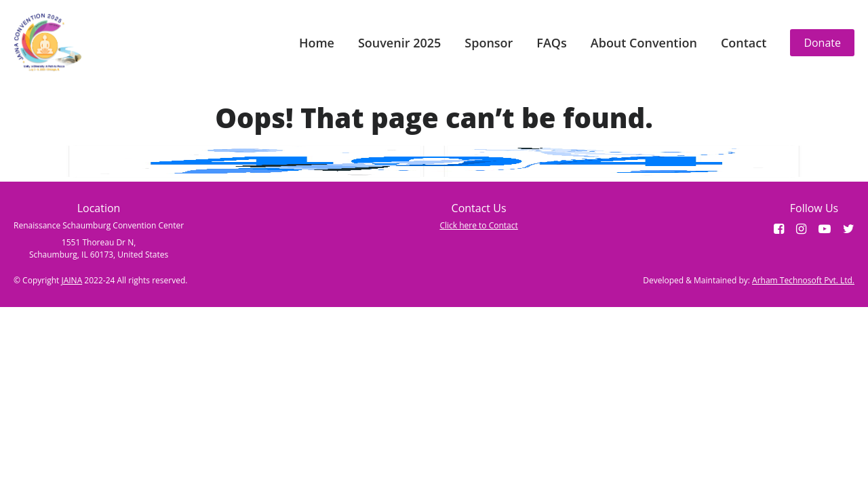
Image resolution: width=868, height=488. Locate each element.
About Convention (644, 43)
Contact (744, 43)
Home (317, 43)
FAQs (551, 43)
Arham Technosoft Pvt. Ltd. (803, 280)
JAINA (72, 280)
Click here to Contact (478, 225)
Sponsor (489, 43)
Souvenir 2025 (399, 43)
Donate (822, 43)
